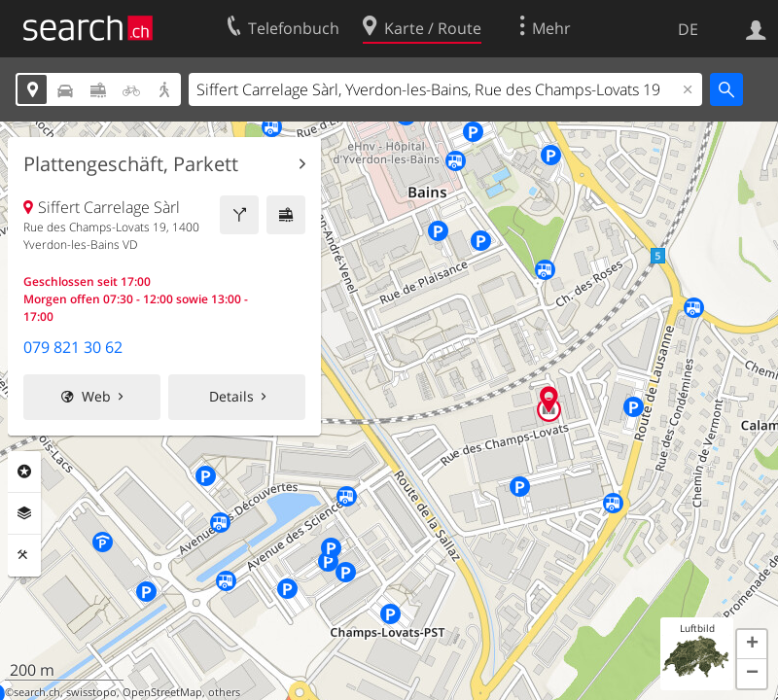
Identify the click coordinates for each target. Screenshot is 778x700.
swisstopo (91, 692)
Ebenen (24, 513)
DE (688, 29)
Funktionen (24, 555)
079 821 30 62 (73, 347)
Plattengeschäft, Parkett (131, 164)
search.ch (37, 692)
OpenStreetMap (162, 692)
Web (96, 396)
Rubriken (24, 472)
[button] (752, 645)
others (224, 692)
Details (231, 396)
